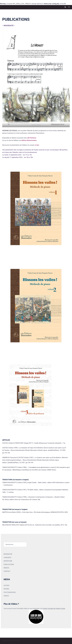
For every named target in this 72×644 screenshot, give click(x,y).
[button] (65, 7)
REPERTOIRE (8, 561)
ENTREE (6, 589)
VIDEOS (6, 596)
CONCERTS (7, 558)
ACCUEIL (7, 585)
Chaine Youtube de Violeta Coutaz (54, 608)
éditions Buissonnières (29, 140)
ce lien (37, 145)
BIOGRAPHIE (8, 554)
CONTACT (7, 571)
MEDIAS (6, 568)
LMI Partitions (31, 138)
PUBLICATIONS (9, 564)
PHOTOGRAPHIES (10, 592)
